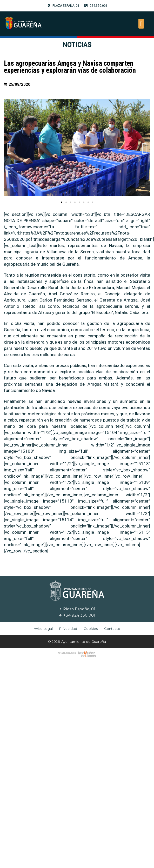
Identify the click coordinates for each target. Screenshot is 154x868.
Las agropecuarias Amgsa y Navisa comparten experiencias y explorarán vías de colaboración (70, 67)
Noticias (77, 45)
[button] (141, 24)
